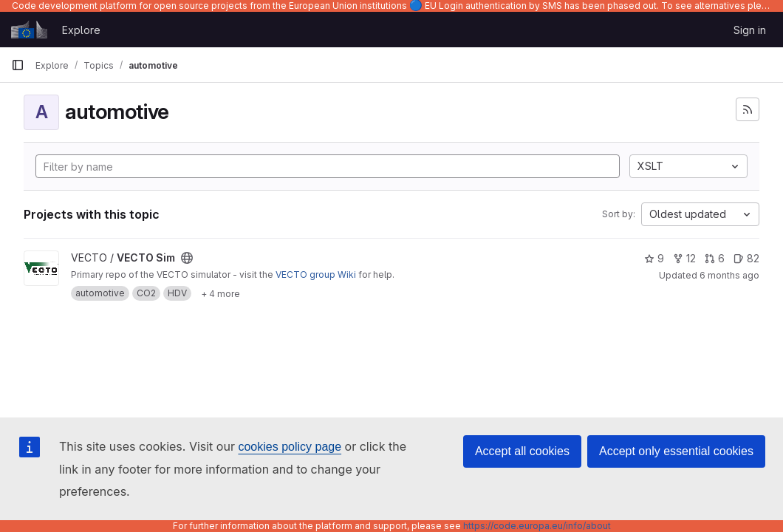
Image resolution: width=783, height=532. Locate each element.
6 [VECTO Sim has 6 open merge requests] (715, 258)
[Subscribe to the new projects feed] (748, 109)
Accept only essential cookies (676, 451)
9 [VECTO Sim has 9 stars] (654, 258)
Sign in (750, 30)
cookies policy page (290, 447)
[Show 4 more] (220, 293)
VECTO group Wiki (316, 274)
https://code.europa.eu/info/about (537, 526)
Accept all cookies (522, 451)
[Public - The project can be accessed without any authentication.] (187, 258)
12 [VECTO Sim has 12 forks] (684, 258)
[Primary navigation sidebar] (18, 65)
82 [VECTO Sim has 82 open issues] (746, 258)
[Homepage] (29, 30)
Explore (81, 30)
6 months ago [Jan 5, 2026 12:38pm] (729, 275)
